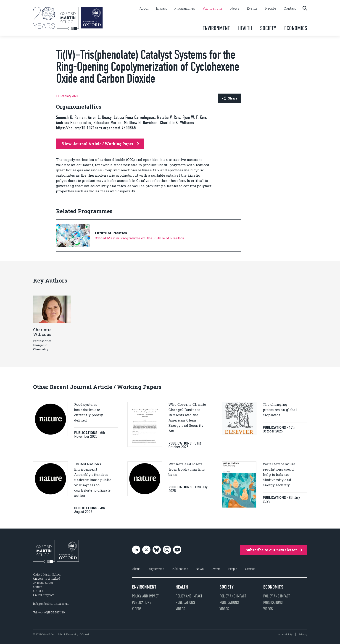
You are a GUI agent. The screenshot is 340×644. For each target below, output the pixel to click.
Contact (290, 8)
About (144, 8)
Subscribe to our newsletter (274, 550)
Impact (161, 8)
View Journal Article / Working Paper (100, 144)
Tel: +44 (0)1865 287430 (49, 612)
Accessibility (285, 634)
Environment (216, 28)
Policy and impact (145, 596)
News (235, 8)
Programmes (185, 8)
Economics (296, 28)
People (271, 8)
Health (245, 28)
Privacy (303, 634)
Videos (137, 609)
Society (268, 28)
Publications (213, 8)
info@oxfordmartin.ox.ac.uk (51, 604)
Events (252, 8)
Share (230, 98)
